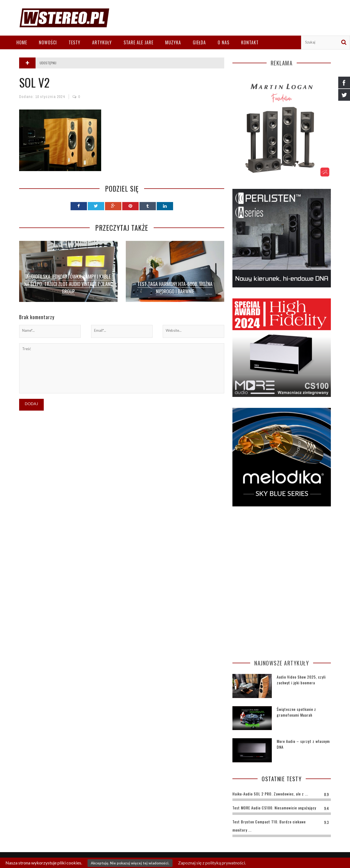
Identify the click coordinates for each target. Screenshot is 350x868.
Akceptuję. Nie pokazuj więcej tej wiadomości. (130, 863)
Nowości (48, 42)
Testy (75, 42)
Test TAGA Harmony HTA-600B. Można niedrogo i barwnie (175, 288)
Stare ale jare (138, 42)
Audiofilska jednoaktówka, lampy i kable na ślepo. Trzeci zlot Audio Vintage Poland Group (68, 284)
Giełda (199, 42)
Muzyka (173, 42)
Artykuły (102, 42)
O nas (224, 42)
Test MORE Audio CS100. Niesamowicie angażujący (274, 808)
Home (22, 42)
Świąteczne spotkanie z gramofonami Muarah (296, 712)
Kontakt (250, 42)
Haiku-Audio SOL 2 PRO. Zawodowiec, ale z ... (270, 794)
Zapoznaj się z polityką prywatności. (212, 863)
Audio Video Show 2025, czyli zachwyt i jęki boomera (301, 680)
